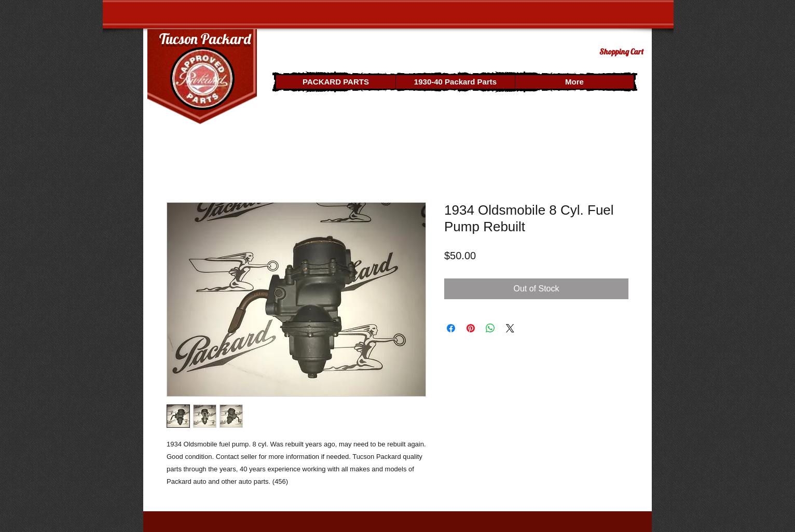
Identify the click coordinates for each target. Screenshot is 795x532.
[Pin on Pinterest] (471, 328)
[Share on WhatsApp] (490, 328)
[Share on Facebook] (451, 328)
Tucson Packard (205, 39)
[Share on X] (510, 328)
